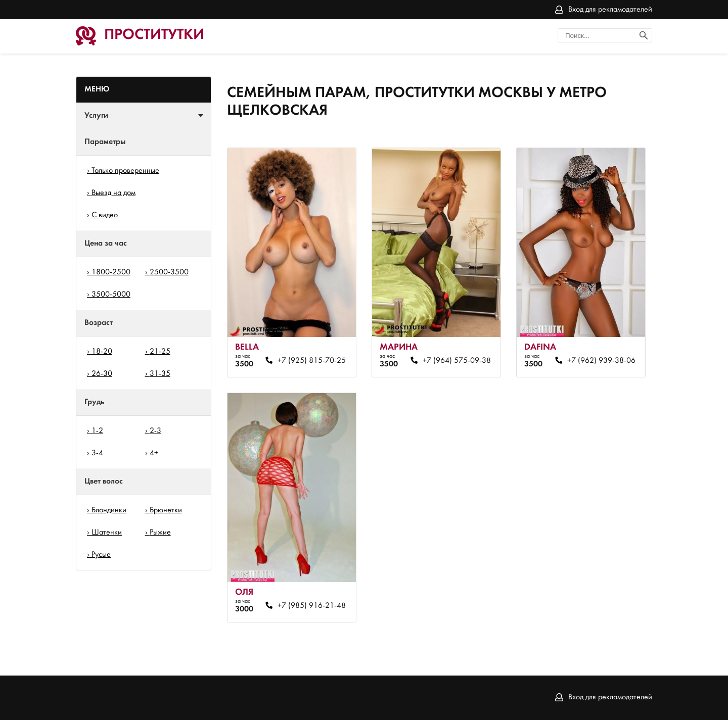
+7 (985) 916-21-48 (312, 606)
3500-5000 (111, 295)
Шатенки (107, 533)
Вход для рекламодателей (610, 10)
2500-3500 (169, 272)
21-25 (160, 352)
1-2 (97, 431)
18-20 (102, 352)
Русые (101, 555)
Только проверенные (125, 171)
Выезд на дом (113, 193)
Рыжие (160, 533)
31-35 (160, 374)
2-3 (155, 431)
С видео (105, 215)
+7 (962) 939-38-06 (601, 361)
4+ (154, 453)
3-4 (97, 453)
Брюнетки (166, 510)
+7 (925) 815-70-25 (312, 361)
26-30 (102, 374)
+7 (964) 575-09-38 (457, 361)
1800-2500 (111, 272)
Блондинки (109, 510)
